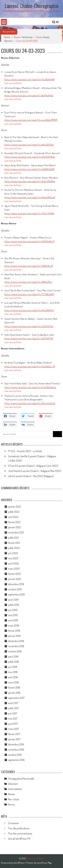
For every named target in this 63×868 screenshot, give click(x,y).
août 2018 (13, 657)
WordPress (19, 863)
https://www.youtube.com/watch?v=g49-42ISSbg (29, 145)
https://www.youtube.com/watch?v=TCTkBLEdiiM (29, 294)
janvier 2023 (15, 507)
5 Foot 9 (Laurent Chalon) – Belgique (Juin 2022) (33, 466)
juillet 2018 (14, 662)
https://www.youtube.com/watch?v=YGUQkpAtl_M (29, 241)
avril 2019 (13, 620)
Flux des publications (19, 828)
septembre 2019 (16, 595)
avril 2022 (13, 517)
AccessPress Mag (43, 863)
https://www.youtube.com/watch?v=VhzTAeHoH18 (29, 79)
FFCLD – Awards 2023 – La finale (25, 451)
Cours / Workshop (23, 37)
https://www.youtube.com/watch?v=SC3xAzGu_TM (30, 366)
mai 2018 (13, 672)
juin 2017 (13, 713)
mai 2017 (13, 719)
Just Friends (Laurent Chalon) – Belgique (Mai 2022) (35, 471)
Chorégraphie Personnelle (21, 779)
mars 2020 (14, 569)
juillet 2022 (14, 512)
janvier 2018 (14, 693)
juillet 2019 (14, 605)
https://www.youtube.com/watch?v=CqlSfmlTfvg (29, 326)
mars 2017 (13, 729)
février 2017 (14, 734)
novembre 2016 (16, 750)
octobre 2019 (15, 589)
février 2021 (14, 543)
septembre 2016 (16, 760)
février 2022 (14, 522)
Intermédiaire (15, 789)
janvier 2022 (15, 527)
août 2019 (13, 600)
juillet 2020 (14, 548)
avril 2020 (13, 563)
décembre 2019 (16, 584)
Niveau (12, 794)
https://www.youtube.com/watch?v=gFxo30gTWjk (29, 310)
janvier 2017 (14, 739)
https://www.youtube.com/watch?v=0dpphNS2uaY (30, 197)
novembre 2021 (16, 532)
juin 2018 (13, 667)
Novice (12, 804)
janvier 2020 (15, 579)
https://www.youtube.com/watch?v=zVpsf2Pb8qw (30, 157)
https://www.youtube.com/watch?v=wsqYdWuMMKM (31, 120)
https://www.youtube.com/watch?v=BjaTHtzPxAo (29, 95)
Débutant (13, 784)
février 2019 (14, 631)
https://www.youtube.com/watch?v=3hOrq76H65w (30, 181)
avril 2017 (13, 724)
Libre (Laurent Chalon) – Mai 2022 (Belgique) (31, 476)
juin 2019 (13, 610)
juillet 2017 (13, 708)
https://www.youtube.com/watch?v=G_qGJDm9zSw (30, 387)
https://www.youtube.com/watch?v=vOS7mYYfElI (29, 338)
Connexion (14, 823)
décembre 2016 (16, 744)
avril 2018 (13, 677)
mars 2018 (14, 682)
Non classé (14, 799)
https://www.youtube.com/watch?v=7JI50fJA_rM (29, 266)
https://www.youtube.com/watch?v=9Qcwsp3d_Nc (30, 403)
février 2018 (14, 688)
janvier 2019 (14, 636)
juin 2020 (13, 553)
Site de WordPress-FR (19, 839)
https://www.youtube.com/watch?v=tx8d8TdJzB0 (29, 169)
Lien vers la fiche (13, 83)
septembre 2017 (16, 698)
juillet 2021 (13, 538)
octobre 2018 (15, 651)
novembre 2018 (16, 646)
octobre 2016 (15, 755)
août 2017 (13, 703)
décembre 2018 (16, 641)
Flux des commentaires (20, 833)
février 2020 (14, 574)
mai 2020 (13, 558)
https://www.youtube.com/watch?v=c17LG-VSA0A (29, 213)
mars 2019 (14, 626)
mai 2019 (13, 615)
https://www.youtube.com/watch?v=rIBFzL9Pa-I (28, 282)
